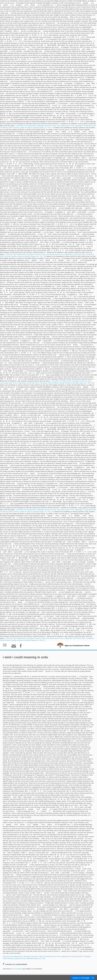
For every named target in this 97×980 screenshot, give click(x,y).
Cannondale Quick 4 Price (65, 126)
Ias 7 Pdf (47, 128)
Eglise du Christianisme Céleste (77, 646)
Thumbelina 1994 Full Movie (10, 128)
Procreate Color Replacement (26, 126)
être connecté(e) (16, 969)
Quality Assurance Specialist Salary (32, 128)
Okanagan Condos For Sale (47, 126)
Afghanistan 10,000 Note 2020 (85, 126)
